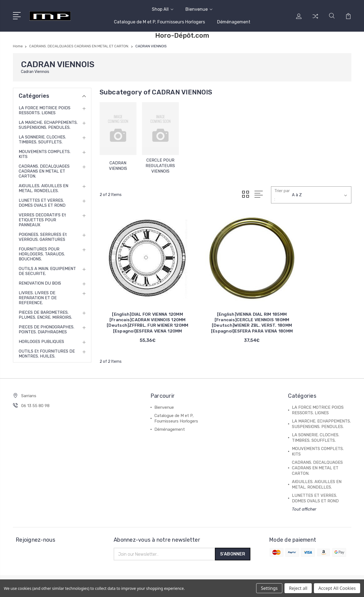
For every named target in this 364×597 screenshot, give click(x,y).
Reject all (298, 588)
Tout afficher (304, 511)
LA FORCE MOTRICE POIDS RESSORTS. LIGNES (45, 110)
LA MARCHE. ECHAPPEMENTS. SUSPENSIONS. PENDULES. (48, 125)
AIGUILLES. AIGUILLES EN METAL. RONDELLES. (43, 188)
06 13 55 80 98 (35, 407)
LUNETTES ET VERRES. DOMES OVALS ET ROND (42, 203)
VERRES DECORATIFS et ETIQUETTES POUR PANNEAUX (42, 220)
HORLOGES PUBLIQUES (41, 342)
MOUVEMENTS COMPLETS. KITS (45, 154)
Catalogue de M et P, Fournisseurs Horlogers (159, 22)
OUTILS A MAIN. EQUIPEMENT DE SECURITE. (47, 271)
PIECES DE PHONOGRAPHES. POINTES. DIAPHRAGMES (46, 329)
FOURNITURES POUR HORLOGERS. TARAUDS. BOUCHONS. (42, 254)
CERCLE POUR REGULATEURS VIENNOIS (160, 166)
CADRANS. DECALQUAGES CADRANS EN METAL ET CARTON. (44, 171)
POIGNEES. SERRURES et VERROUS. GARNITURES (43, 237)
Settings (269, 588)
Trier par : (282, 195)
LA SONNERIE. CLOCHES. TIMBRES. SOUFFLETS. (42, 140)
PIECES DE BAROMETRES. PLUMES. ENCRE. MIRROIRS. (45, 315)
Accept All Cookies (337, 588)
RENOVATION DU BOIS (40, 283)
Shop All (163, 9)
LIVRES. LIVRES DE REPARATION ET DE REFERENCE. (38, 298)
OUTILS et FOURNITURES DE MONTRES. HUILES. (47, 354)
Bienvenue (199, 9)
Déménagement (234, 22)
